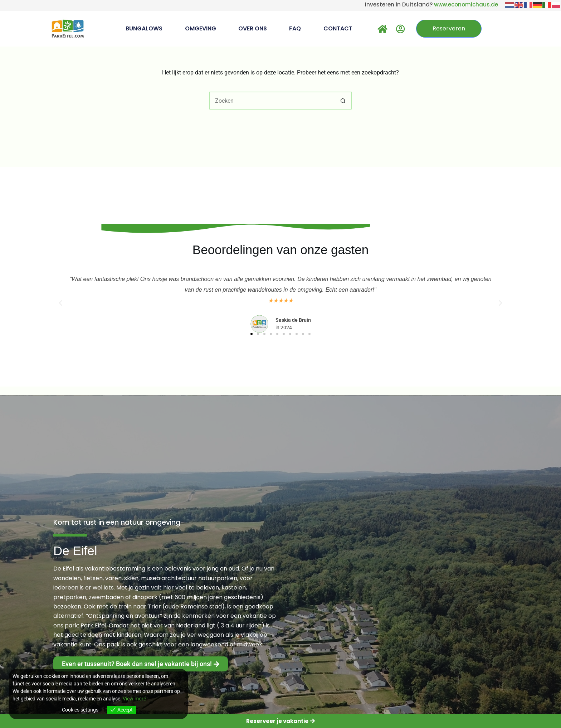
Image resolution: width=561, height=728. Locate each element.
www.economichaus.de (466, 4)
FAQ (295, 28)
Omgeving (201, 28)
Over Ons (253, 28)
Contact (338, 28)
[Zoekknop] (343, 101)
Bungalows (144, 28)
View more (134, 699)
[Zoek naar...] (272, 101)
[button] (60, 303)
